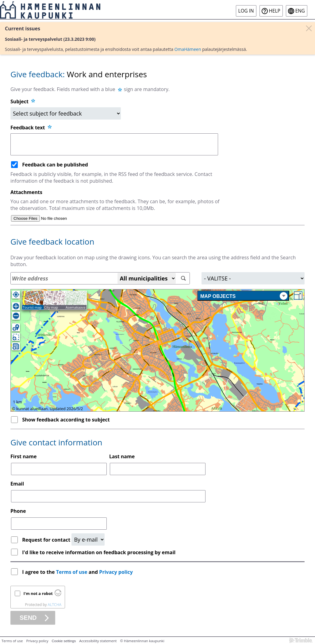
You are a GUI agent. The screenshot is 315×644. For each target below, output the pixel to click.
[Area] (253, 278)
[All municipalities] (147, 278)
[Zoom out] (16, 316)
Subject (19, 101)
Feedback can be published (55, 165)
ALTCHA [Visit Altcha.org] (55, 605)
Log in (246, 11)
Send (28, 618)
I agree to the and (78, 572)
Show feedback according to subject (66, 420)
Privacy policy (116, 572)
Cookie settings (64, 641)
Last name (122, 456)
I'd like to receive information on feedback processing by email (99, 552)
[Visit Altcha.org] (58, 595)
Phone (18, 511)
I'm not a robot (38, 593)
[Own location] (16, 295)
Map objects (244, 296)
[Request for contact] (88, 539)
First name (23, 456)
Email (17, 484)
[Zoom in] (16, 306)
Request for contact (47, 540)
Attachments (26, 192)
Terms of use (72, 572)
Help (275, 11)
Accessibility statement (98, 641)
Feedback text (31, 128)
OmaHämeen (188, 49)
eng (300, 11)
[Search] (184, 278)
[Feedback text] (114, 144)
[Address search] (100, 278)
